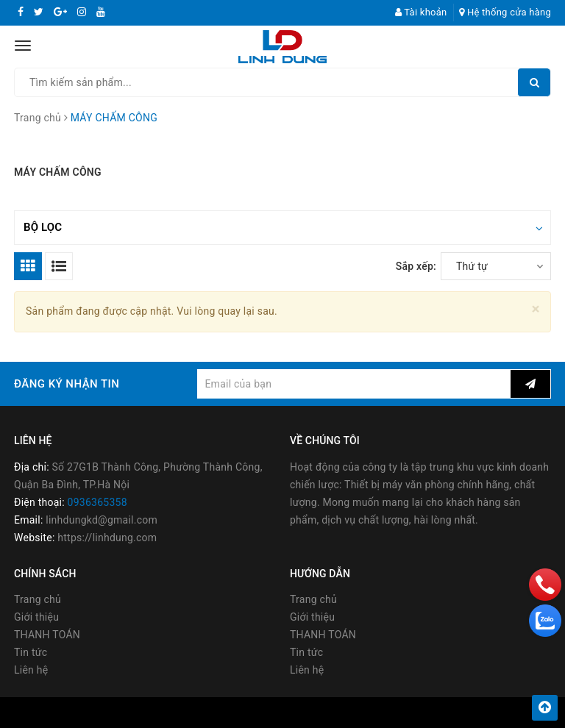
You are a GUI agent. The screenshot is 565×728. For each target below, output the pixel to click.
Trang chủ (38, 599)
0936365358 (97, 502)
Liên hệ (31, 670)
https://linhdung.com (107, 538)
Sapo (406, 712)
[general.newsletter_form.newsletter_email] (354, 384)
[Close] (536, 309)
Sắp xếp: (416, 266)
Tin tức (31, 652)
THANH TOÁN (47, 635)
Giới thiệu (36, 617)
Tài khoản (421, 12)
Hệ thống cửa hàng (505, 12)
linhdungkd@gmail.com (102, 520)
